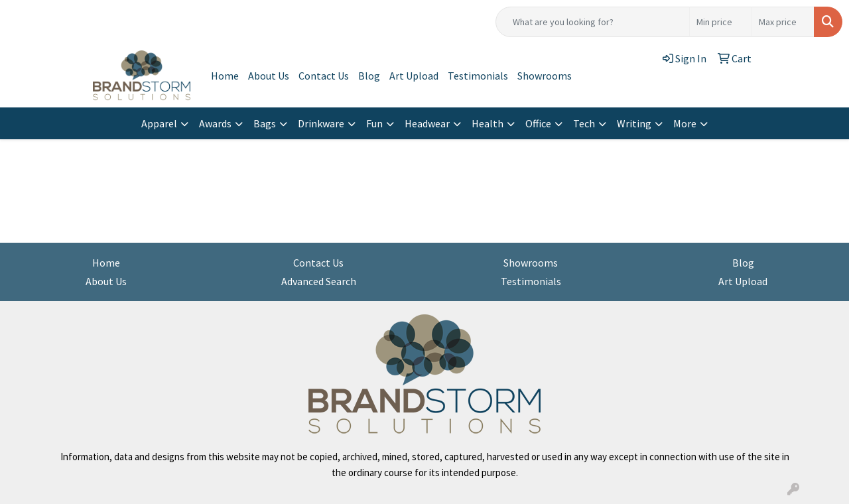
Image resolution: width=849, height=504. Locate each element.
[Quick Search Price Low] (721, 22)
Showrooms (545, 76)
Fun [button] (374, 123)
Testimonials (478, 76)
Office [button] (538, 123)
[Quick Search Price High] (783, 22)
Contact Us (324, 76)
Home (225, 76)
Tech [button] (584, 123)
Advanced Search (319, 281)
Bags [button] (265, 123)
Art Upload (414, 76)
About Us (269, 76)
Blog (369, 76)
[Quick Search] (593, 22)
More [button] (685, 123)
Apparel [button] (159, 123)
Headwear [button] (427, 123)
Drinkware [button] (321, 123)
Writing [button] (634, 123)
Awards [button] (215, 123)
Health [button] (488, 123)
